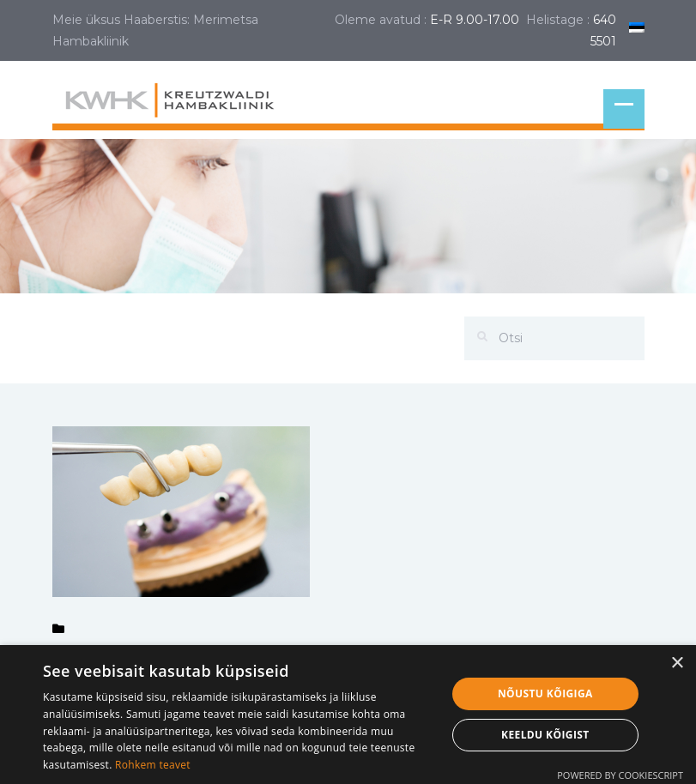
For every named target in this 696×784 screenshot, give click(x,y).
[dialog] (348, 715)
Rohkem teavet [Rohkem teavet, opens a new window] (153, 765)
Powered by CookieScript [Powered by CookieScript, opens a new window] (620, 775)
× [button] (677, 663)
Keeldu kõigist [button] (545, 735)
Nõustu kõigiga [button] (545, 694)
